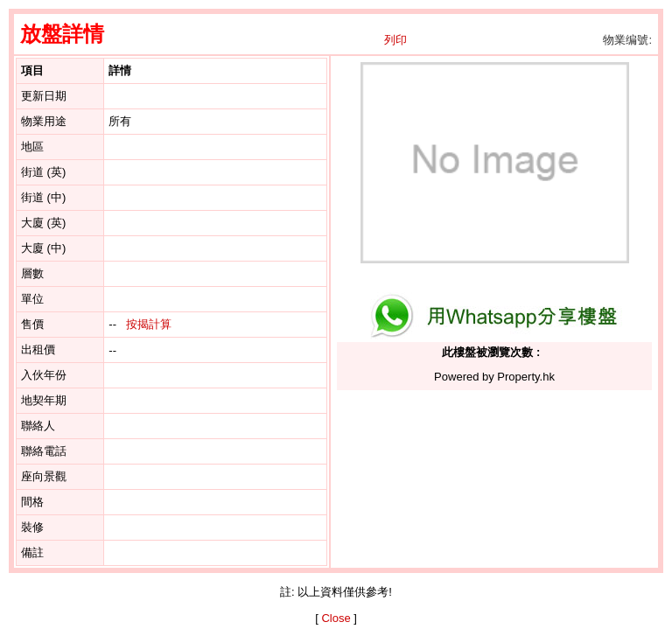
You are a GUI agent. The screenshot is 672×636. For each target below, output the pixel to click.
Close (336, 618)
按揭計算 (149, 324)
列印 (395, 40)
